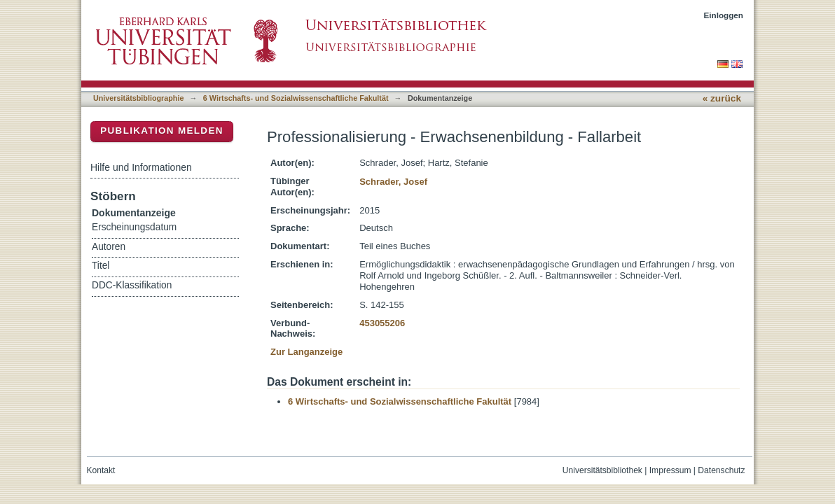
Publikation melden (162, 131)
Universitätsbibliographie (138, 98)
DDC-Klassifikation (132, 285)
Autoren (109, 247)
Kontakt (101, 470)
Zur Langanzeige (306, 352)
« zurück (722, 98)
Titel (101, 266)
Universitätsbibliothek (602, 470)
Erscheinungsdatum (134, 227)
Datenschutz (721, 470)
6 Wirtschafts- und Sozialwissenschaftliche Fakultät (296, 98)
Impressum (670, 470)
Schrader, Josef (393, 182)
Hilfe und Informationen (141, 167)
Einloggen (724, 15)
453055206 (382, 323)
